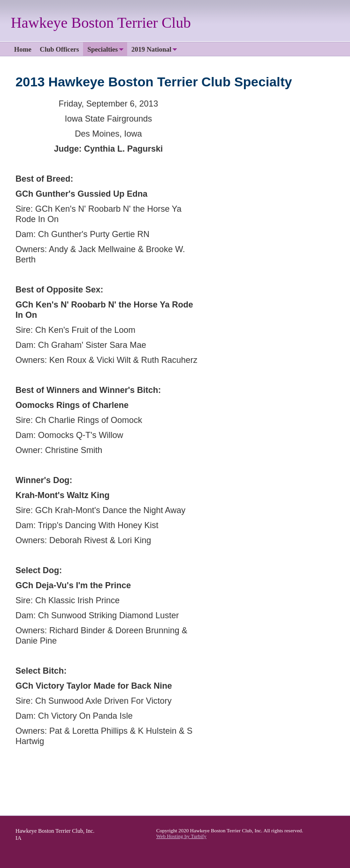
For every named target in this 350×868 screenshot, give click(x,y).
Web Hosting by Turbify (181, 836)
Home (23, 49)
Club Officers (60, 49)
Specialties (103, 49)
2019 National (151, 49)
